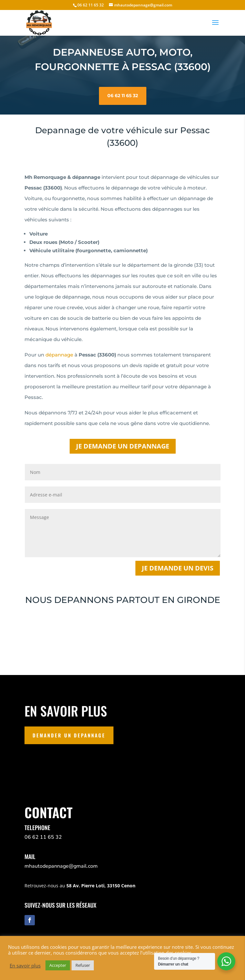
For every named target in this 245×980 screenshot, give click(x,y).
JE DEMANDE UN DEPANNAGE (123, 446)
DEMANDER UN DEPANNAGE (69, 735)
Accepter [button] (58, 965)
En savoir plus (25, 966)
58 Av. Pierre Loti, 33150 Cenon (101, 886)
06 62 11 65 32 (123, 91)
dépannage (59, 355)
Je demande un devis (178, 568)
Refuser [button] (83, 965)
